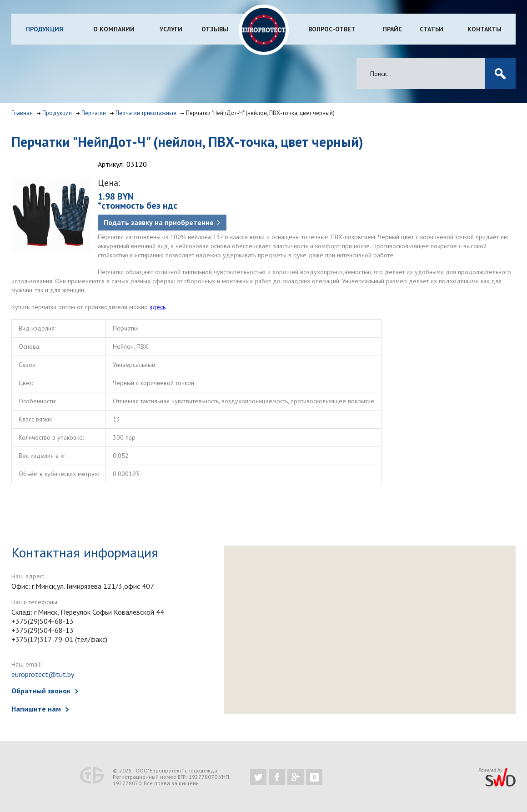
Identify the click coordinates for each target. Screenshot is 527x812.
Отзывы (215, 29)
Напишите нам (36, 709)
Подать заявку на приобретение (159, 222)
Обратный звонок (41, 691)
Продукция (45, 29)
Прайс (392, 29)
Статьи (432, 29)
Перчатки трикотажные (146, 113)
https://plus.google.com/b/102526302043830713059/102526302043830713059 (296, 777)
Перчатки (94, 113)
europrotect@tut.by (43, 674)
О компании (114, 29)
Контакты (484, 29)
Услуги (171, 29)
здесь (158, 307)
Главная (22, 113)
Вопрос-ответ (332, 29)
